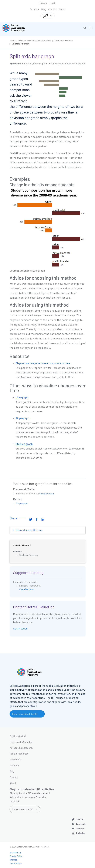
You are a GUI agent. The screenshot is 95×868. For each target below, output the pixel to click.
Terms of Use (16, 863)
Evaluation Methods (64, 41)
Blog (44, 9)
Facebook (81, 824)
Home (12, 41)
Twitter (80, 819)
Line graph (22, 397)
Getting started (18, 736)
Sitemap (13, 860)
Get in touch (20, 628)
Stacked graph (24, 444)
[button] (85, 28)
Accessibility (15, 853)
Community (16, 759)
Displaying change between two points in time (43, 363)
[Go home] (26, 28)
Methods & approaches (22, 748)
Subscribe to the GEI (23, 809)
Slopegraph (22, 418)
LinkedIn (80, 833)
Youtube (80, 828)
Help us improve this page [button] (29, 530)
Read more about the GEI (25, 714)
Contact (52, 9)
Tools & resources (19, 754)
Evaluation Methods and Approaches (35, 41)
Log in (53, 3)
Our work (34, 9)
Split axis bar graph (20, 44)
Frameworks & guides (21, 742)
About (62, 9)
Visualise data (46, 493)
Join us (43, 3)
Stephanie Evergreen (28, 555)
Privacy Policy (16, 856)
